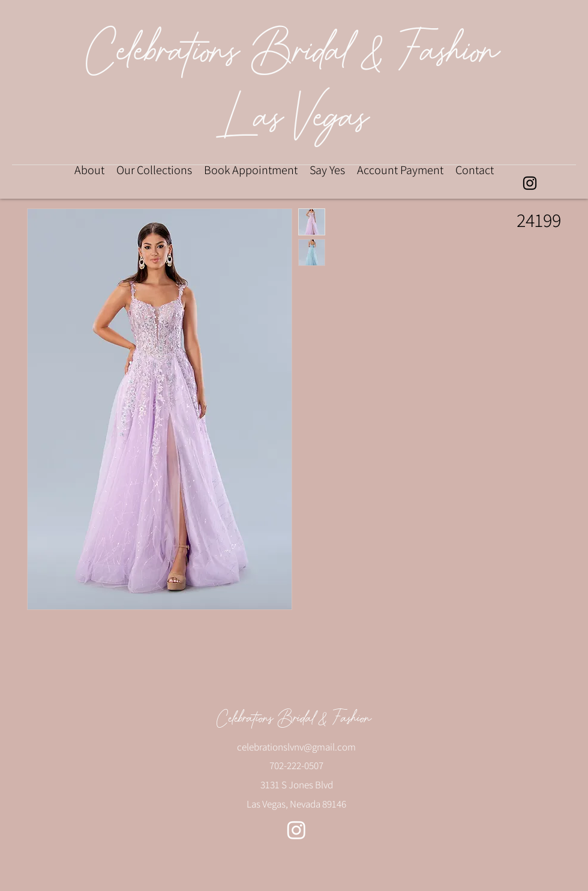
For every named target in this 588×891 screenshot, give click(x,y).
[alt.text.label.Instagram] (530, 183)
